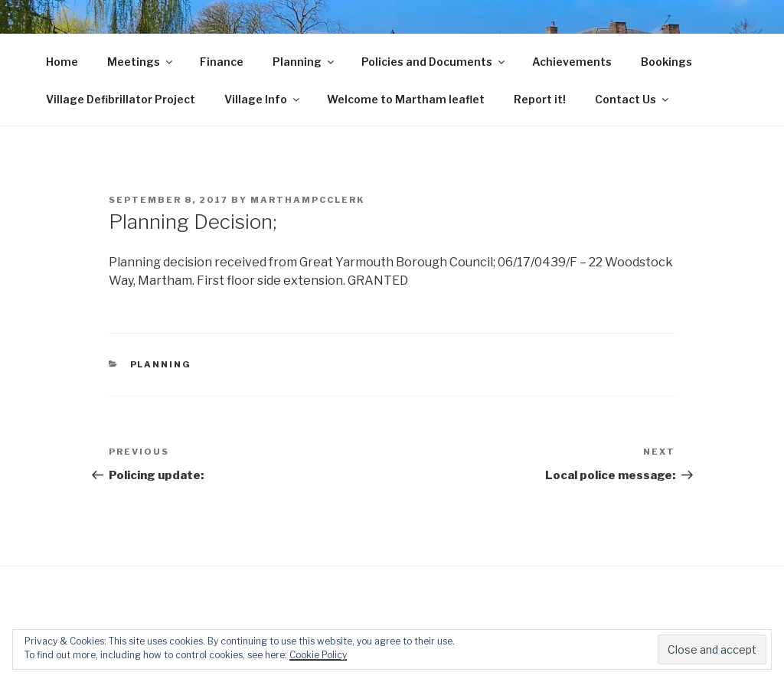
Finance (222, 62)
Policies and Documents (434, 62)
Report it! (540, 99)
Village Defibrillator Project (121, 99)
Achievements (572, 62)
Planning (304, 62)
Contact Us (633, 99)
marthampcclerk (307, 200)
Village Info (263, 99)
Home (62, 62)
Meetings (141, 62)
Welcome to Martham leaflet (406, 99)
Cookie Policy (318, 655)
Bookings (666, 62)
